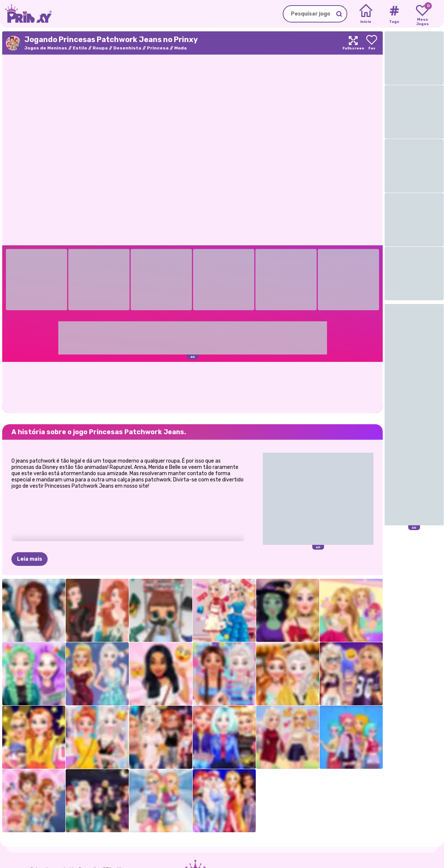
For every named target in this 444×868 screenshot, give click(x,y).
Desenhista (127, 48)
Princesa (158, 48)
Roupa (100, 48)
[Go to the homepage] (26, 14)
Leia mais (30, 559)
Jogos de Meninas (46, 48)
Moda (180, 48)
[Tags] (394, 14)
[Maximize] (353, 43)
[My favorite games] (422, 14)
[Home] (366, 14)
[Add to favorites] (372, 43)
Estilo (80, 48)
